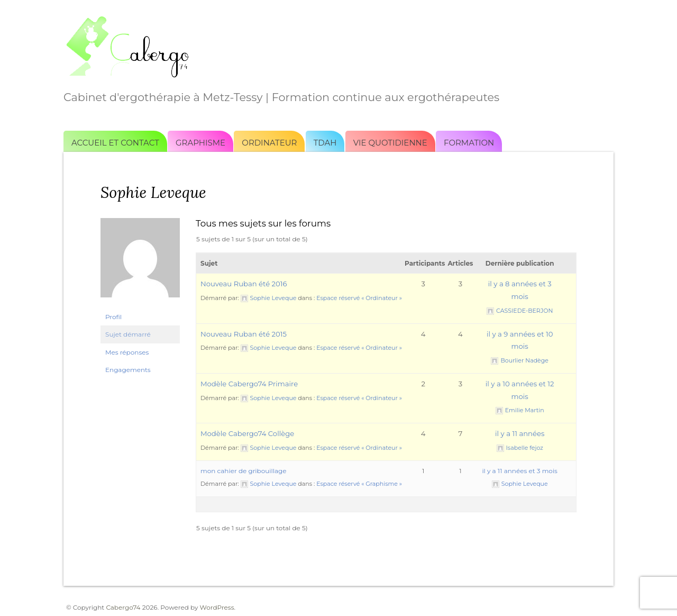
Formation (469, 143)
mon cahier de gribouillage (244, 471)
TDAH (325, 143)
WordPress (217, 607)
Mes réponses (127, 352)
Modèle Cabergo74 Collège (247, 433)
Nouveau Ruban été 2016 (244, 284)
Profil (113, 317)
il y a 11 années (520, 433)
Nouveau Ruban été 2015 (244, 334)
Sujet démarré (128, 334)
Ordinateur (269, 143)
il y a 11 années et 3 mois (520, 471)
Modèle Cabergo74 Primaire (249, 384)
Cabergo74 (123, 607)
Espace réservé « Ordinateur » (359, 298)
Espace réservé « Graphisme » (359, 484)
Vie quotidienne (390, 143)
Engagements (128, 370)
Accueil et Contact (115, 143)
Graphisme (200, 143)
